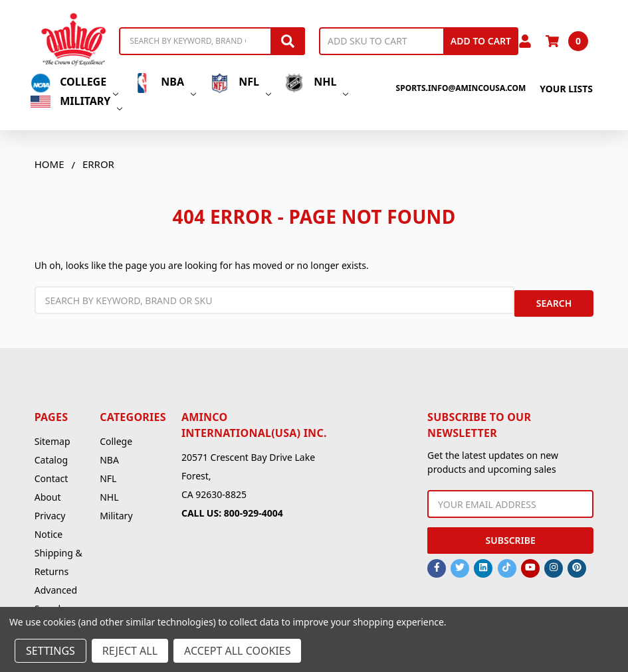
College (74, 83)
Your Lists (566, 89)
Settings (51, 651)
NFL (240, 83)
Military (76, 101)
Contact (52, 472)
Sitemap (52, 435)
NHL (316, 83)
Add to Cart (481, 41)
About (48, 490)
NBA (164, 83)
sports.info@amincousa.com (461, 88)
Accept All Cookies (237, 651)
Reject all (130, 651)
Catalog (51, 453)
